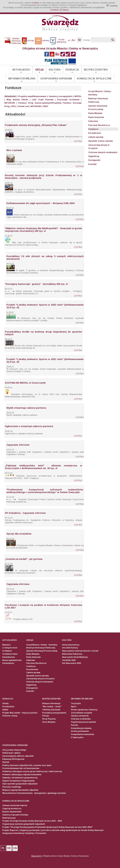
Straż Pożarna (49, 719)
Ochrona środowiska (81, 719)
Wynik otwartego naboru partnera (26, 408)
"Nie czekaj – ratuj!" (52, 707)
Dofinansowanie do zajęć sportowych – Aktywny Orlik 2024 (40, 203)
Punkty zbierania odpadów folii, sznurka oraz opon (27, 765)
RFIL (14, 106)
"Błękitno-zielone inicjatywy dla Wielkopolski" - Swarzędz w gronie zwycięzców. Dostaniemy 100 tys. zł (43, 230)
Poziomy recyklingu (12, 787)
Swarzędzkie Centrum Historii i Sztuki (80, 651)
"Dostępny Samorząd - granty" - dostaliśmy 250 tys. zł (36, 284)
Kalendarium (9, 657)
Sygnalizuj (94, 156)
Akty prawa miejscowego (14, 750)
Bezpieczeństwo (96, 70)
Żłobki (5, 710)
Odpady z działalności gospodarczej (20, 778)
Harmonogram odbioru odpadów (18, 756)
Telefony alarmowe (51, 710)
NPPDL (78, 96)
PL (3, 848)
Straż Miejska (49, 722)
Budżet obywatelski (12, 812)
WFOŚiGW (10, 103)
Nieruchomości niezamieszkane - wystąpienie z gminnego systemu (34, 793)
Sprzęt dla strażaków (19, 534)
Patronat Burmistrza (99, 125)
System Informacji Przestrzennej (42, 651)
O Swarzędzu (77, 737)
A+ (73, 40)
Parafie (74, 725)
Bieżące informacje (51, 703)
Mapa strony (36, 856)
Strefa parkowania (80, 731)
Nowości (6, 645)
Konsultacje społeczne (94, 79)
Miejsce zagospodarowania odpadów (20, 790)
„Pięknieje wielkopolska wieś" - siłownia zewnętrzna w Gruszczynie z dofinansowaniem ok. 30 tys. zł (43, 467)
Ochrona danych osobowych (103, 152)
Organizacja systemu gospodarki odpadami (24, 824)
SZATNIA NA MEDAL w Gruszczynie (25, 383)
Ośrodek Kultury (70, 648)
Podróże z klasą (10, 716)
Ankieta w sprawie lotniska (15, 815)
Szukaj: (87, 40)
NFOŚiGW (36, 106)
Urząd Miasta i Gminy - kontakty (42, 645)
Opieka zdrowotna (80, 716)
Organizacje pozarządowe (83, 722)
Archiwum (74, 100)
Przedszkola (8, 707)
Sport (74, 707)
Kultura (55, 70)
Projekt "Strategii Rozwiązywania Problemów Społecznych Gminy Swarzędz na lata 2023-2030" (47, 827)
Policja (46, 716)
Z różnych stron (10, 648)
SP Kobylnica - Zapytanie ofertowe (25, 513)
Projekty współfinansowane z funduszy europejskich (45, 96)
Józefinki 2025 (69, 660)
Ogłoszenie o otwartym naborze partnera (29, 426)
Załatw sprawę (96, 137)
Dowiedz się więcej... (60, 10)
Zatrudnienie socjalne (81, 713)
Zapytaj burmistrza (12, 809)
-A (69, 40)
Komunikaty (8, 663)
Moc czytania (14, 150)
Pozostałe (62, 100)
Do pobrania (95, 133)
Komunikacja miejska (81, 728)
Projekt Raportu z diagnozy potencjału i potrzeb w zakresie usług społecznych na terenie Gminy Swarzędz (53, 830)
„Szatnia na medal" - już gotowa (24, 559)
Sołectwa (93, 121)
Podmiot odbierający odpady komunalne (22, 775)
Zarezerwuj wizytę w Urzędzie (40, 679)
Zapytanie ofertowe (18, 445)
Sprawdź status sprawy (100, 141)
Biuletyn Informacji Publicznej (41, 648)
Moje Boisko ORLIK (17, 100)
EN (15, 848)
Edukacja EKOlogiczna (13, 759)
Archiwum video (10, 654)
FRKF (45, 106)
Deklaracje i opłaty (11, 753)
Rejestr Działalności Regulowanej (18, 781)
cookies (35, 3)
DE (9, 848)
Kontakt (92, 164)
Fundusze (93, 129)
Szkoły (5, 703)
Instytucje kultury (71, 645)
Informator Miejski (22, 79)
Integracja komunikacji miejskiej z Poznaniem (24, 833)
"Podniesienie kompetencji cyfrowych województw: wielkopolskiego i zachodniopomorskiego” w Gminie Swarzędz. (45, 491)
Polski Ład (23, 106)
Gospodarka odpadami (56, 79)
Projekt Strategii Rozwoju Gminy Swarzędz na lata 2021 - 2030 (32, 821)
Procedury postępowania (54, 713)
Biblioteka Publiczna (72, 654)
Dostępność (94, 160)
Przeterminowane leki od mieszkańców (21, 768)
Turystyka (76, 703)
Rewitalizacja (9, 818)
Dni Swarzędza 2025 (71, 663)
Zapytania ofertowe (18, 584)
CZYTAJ (78, 141)
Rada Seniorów (96, 117)
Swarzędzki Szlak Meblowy (75, 657)
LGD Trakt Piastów (43, 100)
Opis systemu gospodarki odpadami (20, 784)
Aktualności (21, 70)
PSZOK (6, 762)
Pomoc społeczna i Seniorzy (84, 710)
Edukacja (72, 70)
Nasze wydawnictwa (12, 660)
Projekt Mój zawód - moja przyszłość (20, 713)
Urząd (39, 70)
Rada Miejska (95, 113)
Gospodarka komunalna (82, 734)
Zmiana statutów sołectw (15, 805)
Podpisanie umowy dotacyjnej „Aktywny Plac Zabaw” (36, 125)
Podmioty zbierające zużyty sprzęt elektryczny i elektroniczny (32, 771)
